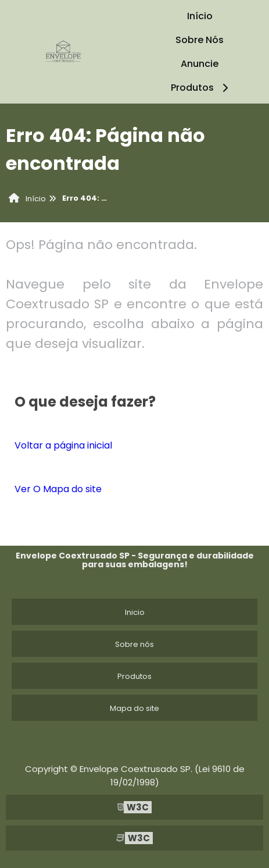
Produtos (201, 88)
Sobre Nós (200, 40)
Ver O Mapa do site (58, 489)
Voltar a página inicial (63, 445)
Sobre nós (134, 644)
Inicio (135, 612)
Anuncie (200, 64)
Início (200, 16)
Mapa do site (134, 708)
